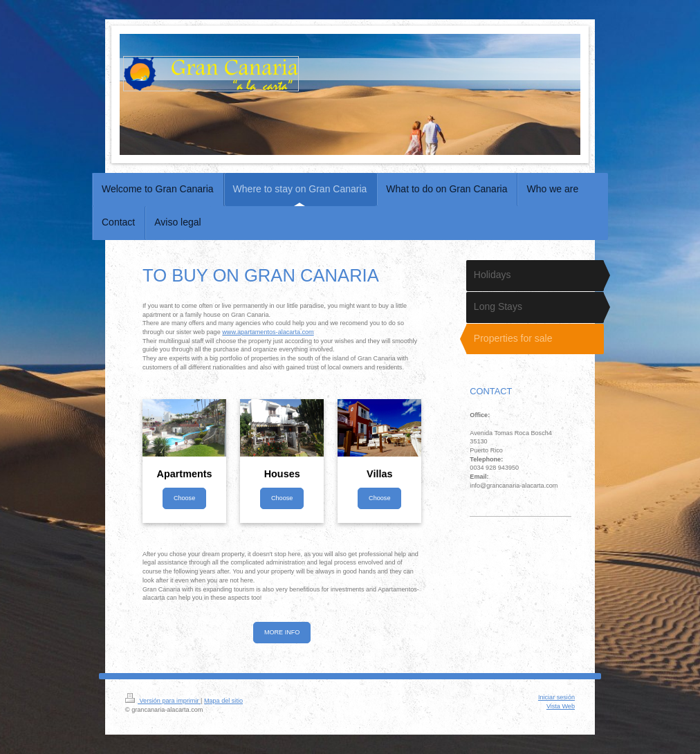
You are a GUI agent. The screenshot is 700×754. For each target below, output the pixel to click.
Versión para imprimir (163, 701)
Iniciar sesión (556, 697)
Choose (184, 498)
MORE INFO (282, 632)
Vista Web (561, 706)
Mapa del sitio (223, 701)
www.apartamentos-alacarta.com (268, 332)
